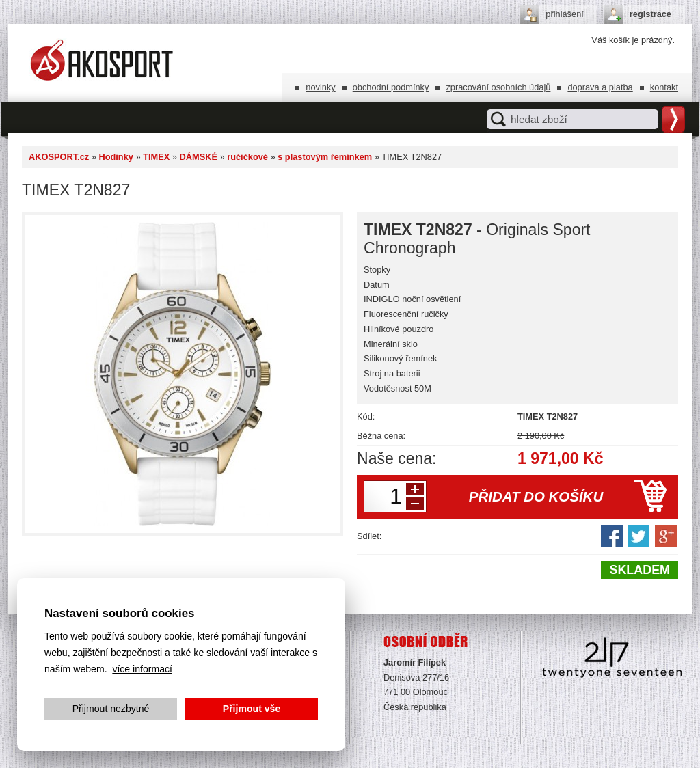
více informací (142, 669)
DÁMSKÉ (198, 157)
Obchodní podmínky (391, 87)
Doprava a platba (600, 87)
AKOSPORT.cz (59, 157)
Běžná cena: (381, 436)
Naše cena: (397, 458)
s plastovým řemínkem (325, 157)
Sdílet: (369, 536)
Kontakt (664, 87)
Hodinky (116, 157)
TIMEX (156, 157)
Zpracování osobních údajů (498, 87)
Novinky (320, 87)
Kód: (366, 416)
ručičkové (247, 157)
